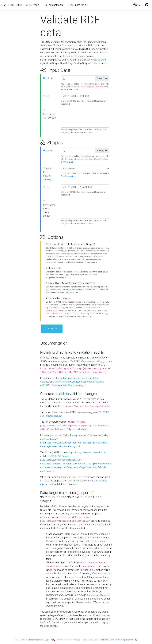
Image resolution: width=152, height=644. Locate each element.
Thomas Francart (35, 640)
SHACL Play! (12, 5)
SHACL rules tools (77, 5)
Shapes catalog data (95, 60)
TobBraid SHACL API (109, 640)
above (76, 481)
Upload (48, 78)
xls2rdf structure (71, 90)
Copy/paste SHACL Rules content (49, 209)
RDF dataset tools (54, 5)
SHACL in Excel (67, 162)
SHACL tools (33, 5)
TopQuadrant (128, 640)
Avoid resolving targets (58, 298)
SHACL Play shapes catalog (88, 361)
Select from (48, 174)
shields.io (62, 394)
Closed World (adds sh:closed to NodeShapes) (70, 244)
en (137, 5)
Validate (52, 328)
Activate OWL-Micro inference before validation (71, 283)
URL (46, 96)
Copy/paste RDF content (50, 114)
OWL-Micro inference (71, 290)
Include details (54, 268)
